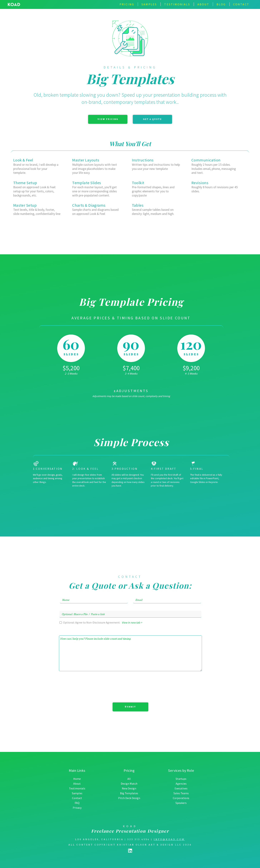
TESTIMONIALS (177, 4)
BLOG (221, 4)
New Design (129, 788)
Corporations (181, 798)
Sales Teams (181, 793)
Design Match (129, 784)
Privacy (77, 808)
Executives (181, 788)
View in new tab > (132, 622)
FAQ (77, 803)
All (129, 779)
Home (77, 779)
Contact (77, 798)
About (77, 784)
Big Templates (129, 793)
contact (241, 4)
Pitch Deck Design (129, 798)
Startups (181, 779)
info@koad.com (169, 839)
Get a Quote (152, 119)
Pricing (127, 4)
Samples (149, 4)
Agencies (181, 784)
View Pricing (108, 119)
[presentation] (40, 688)
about (203, 4)
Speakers (181, 803)
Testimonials (77, 788)
